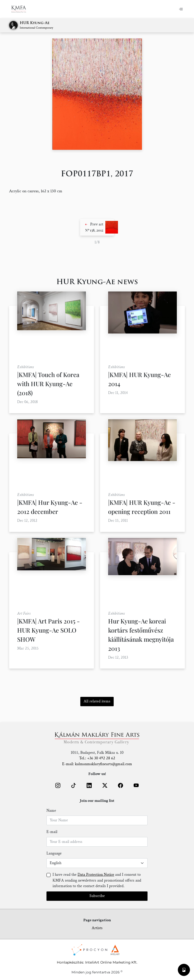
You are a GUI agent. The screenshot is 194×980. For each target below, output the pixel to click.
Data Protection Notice (96, 875)
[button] (97, 227)
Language (54, 853)
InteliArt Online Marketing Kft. (111, 962)
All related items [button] (97, 701)
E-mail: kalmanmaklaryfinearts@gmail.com (97, 764)
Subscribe (97, 896)
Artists (97, 928)
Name (51, 811)
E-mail (52, 832)
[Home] (22, 9)
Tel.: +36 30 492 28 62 (97, 758)
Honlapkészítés (70, 962)
